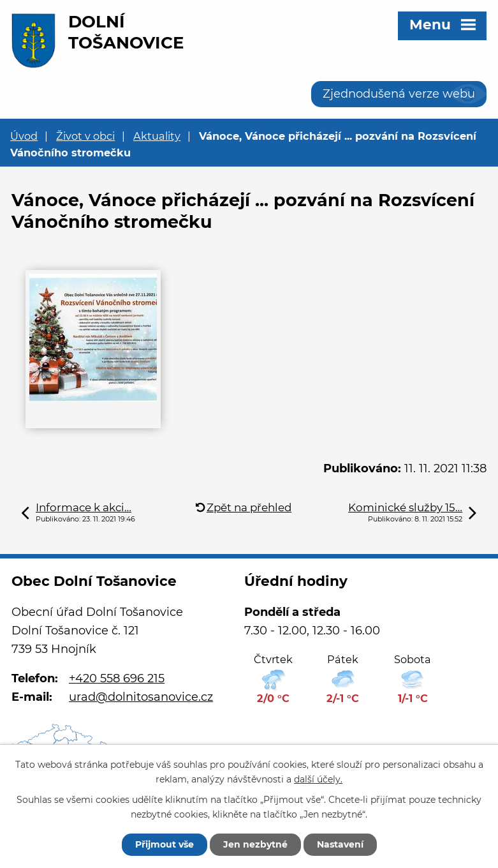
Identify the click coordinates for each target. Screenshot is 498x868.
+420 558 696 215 (117, 678)
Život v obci (85, 136)
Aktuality (157, 136)
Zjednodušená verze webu (399, 94)
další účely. (318, 779)
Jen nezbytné (255, 844)
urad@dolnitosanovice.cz (141, 697)
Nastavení (340, 844)
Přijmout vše (165, 844)
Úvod (24, 136)
